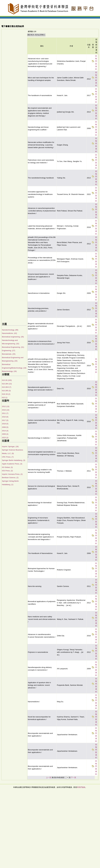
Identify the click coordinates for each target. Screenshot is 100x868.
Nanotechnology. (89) (10, 330)
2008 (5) (5, 427)
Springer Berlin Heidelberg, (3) (14, 460)
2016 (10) (6, 410)
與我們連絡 (81, 787)
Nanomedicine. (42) (9, 333)
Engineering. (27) (9, 351)
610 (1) (5, 397)
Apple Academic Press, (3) (12, 464)
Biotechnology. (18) (9, 371)
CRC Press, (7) (8, 457)
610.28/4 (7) (7, 387)
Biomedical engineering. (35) (13, 337)
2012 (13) (6, 406)
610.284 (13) (7, 384)
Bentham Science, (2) (10, 478)
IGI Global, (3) (7, 467)
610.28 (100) (7, 380)
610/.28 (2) (6, 394)
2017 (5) (5, 420)
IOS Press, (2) (7, 471)
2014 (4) (5, 431)
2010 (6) (5, 417)
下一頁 (73, 778)
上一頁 (49, 778)
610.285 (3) (6, 391)
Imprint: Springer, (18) (10, 447)
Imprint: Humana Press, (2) (12, 474)
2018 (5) (5, 424)
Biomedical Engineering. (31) (13, 347)
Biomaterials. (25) (9, 354)
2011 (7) (5, 413)
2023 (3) (5, 438)
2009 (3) (5, 434)
